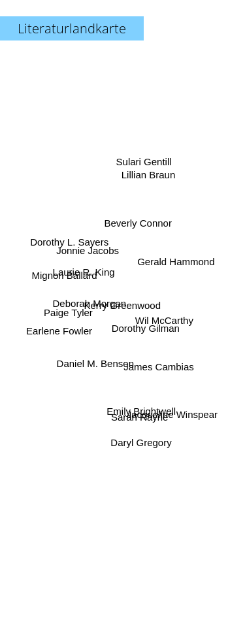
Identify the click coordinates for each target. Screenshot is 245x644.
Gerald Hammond (176, 263)
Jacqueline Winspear (171, 409)
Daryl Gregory (140, 437)
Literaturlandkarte (72, 28)
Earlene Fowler (62, 330)
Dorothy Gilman (145, 328)
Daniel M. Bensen (95, 360)
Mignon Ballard (65, 277)
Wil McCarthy (162, 318)
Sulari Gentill (143, 169)
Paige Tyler (70, 314)
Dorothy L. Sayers (72, 244)
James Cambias (157, 364)
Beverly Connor (138, 225)
